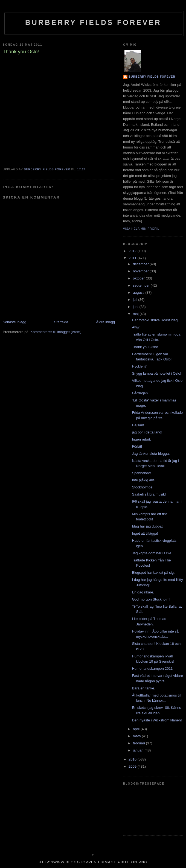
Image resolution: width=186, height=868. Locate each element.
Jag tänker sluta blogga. (151, 454)
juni (136, 307)
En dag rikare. (143, 592)
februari (139, 743)
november (141, 271)
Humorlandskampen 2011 (152, 669)
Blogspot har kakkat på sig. (153, 573)
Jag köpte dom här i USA (152, 553)
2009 (133, 766)
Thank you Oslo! (145, 347)
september (142, 285)
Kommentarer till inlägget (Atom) (56, 332)
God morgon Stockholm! (151, 599)
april (137, 729)
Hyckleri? (139, 366)
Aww (136, 327)
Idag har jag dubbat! (148, 526)
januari (139, 750)
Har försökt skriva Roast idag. (155, 320)
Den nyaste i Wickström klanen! (157, 720)
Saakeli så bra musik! (149, 494)
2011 (133, 258)
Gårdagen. (140, 393)
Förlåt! (137, 446)
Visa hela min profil (141, 229)
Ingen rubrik (141, 439)
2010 (133, 759)
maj (136, 314)
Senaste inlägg (14, 322)
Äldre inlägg (105, 322)
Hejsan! (138, 425)
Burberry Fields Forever (93, 22)
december (141, 264)
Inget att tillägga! (145, 533)
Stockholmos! (143, 487)
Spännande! (141, 473)
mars (137, 736)
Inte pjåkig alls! (144, 480)
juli (136, 300)
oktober (139, 278)
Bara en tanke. (143, 688)
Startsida (61, 322)
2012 (133, 251)
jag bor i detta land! (147, 432)
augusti (139, 292)
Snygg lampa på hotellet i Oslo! (156, 373)
